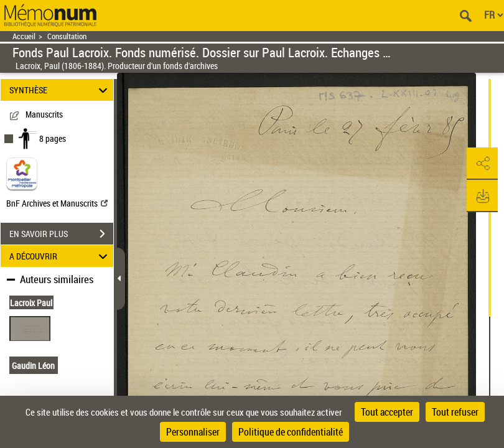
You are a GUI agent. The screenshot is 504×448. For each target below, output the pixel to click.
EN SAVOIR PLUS (61, 234)
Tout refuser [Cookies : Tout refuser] (455, 412)
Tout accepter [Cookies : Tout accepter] (387, 412)
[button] (482, 164)
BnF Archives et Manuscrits (57, 203)
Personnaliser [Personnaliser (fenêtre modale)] (193, 432)
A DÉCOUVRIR (60, 256)
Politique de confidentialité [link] (291, 432)
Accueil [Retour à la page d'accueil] (24, 36)
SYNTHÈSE (60, 90)
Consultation (67, 36)
